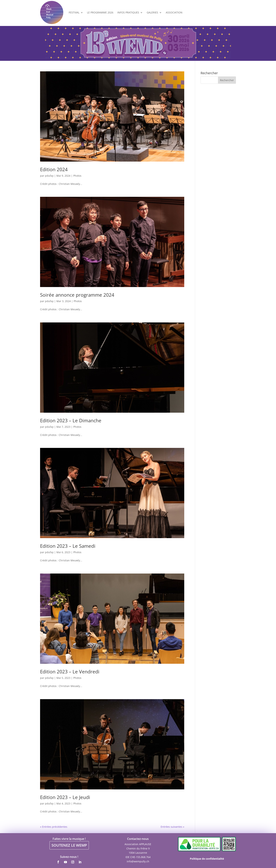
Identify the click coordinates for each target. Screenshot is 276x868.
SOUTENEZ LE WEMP (69, 845)
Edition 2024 (54, 169)
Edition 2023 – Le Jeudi (65, 797)
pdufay (49, 176)
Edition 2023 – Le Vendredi (70, 672)
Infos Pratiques (128, 12)
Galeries (152, 12)
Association (174, 12)
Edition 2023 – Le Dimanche (71, 420)
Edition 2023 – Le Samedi (68, 546)
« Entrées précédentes (54, 827)
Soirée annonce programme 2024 (77, 295)
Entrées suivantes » (172, 827)
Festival (74, 12)
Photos (77, 176)
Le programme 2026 (100, 12)
